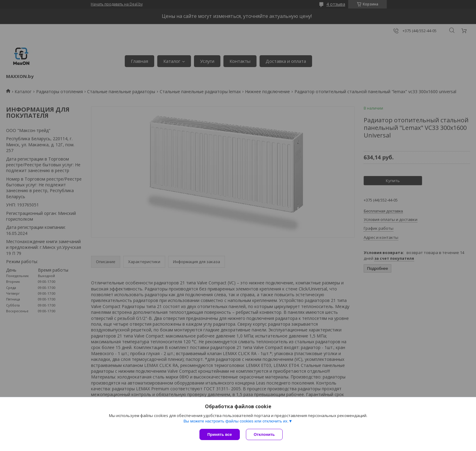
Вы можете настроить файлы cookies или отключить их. (236, 421)
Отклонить (264, 434)
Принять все (220, 434)
